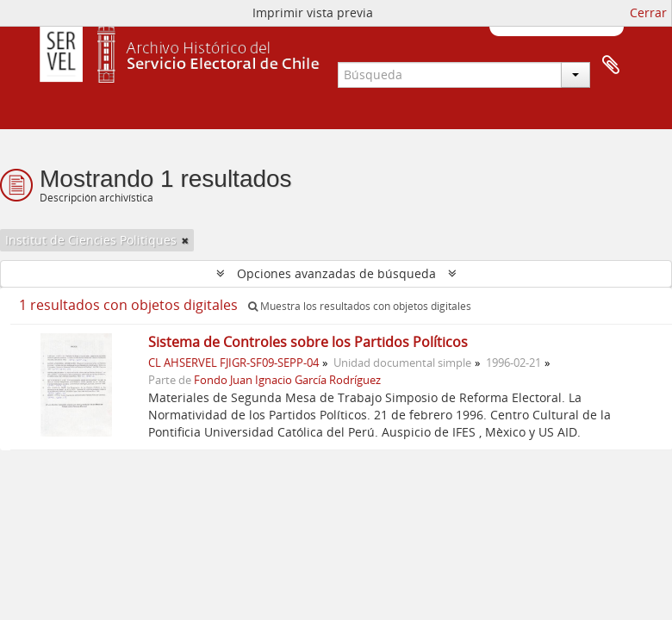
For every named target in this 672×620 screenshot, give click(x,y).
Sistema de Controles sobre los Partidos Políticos (308, 342)
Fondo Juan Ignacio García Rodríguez (287, 380)
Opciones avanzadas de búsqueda (336, 273)
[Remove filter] (185, 240)
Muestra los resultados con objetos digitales (360, 306)
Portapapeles (611, 65)
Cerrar (648, 12)
